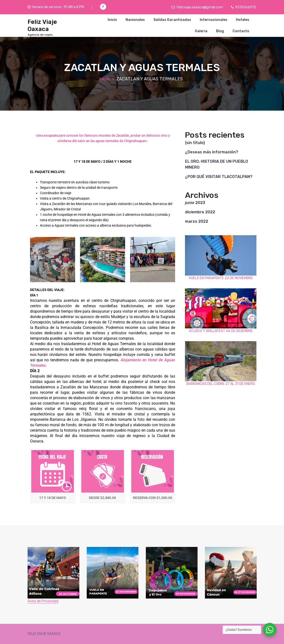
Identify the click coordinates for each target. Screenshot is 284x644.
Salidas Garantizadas (172, 20)
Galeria (201, 31)
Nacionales (135, 20)
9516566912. (244, 7)
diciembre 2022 (200, 212)
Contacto (241, 31)
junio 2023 (195, 203)
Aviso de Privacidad (43, 601)
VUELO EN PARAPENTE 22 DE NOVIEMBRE (221, 278)
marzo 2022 (197, 221)
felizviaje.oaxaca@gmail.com (197, 7)
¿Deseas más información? (212, 152)
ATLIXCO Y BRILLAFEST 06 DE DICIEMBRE (221, 331)
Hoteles (243, 20)
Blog (220, 31)
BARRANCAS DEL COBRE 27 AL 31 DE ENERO (221, 384)
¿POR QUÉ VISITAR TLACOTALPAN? (219, 177)
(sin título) (195, 143)
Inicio (112, 20)
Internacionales (214, 20)
